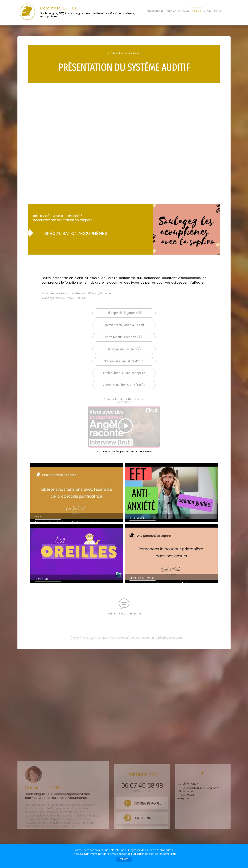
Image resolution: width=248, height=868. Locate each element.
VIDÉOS (113, 54)
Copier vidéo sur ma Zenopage (124, 373)
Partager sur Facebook (123, 337)
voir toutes (124, 402)
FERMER (124, 859)
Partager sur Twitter (124, 349)
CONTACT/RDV (156, 16)
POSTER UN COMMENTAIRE (124, 614)
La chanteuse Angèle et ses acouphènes (124, 452)
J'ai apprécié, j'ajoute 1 (124, 313)
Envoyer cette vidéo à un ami (124, 325)
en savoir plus (168, 854)
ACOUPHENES (130, 54)
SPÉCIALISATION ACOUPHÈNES (76, 233)
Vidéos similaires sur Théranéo (124, 385)
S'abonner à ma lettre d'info (124, 361)
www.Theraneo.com (88, 850)
